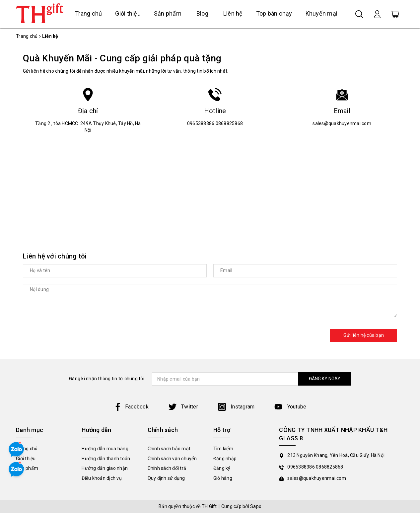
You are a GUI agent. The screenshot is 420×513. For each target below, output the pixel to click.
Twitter (183, 407)
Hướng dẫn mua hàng (105, 449)
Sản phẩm (168, 13)
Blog (202, 13)
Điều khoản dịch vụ (102, 478)
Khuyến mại (322, 13)
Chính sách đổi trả (167, 468)
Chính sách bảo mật (169, 449)
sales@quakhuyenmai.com (342, 123)
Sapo (256, 506)
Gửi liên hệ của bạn (364, 335)
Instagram (236, 407)
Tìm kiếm (223, 449)
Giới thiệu (128, 13)
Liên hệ (233, 13)
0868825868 (229, 123)
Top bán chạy (274, 13)
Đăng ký (222, 468)
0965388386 (201, 123)
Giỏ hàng (223, 478)
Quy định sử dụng (166, 478)
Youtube (290, 407)
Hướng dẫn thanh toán (106, 459)
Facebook (131, 407)
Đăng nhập (225, 459)
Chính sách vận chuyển (172, 459)
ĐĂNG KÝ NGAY (325, 379)
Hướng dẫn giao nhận (105, 468)
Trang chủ (88, 13)
